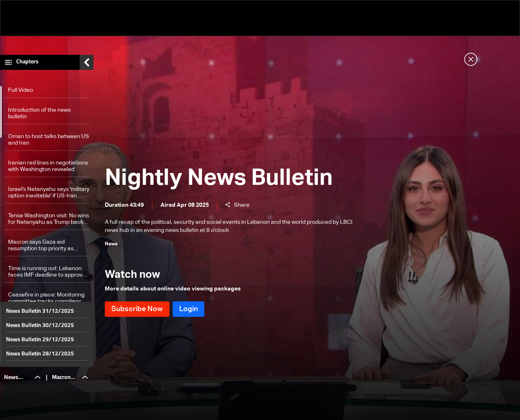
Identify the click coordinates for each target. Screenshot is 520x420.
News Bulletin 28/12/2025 (40, 353)
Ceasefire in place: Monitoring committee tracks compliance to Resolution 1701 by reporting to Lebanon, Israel (48, 298)
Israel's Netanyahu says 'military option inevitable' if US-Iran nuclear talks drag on (49, 193)
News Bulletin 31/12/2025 (40, 311)
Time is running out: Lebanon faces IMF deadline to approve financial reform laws (47, 272)
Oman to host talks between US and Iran (49, 140)
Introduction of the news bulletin (39, 113)
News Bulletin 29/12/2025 (40, 339)
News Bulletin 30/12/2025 (40, 325)
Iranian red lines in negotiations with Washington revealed (48, 166)
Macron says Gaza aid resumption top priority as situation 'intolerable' (41, 246)
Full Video (21, 90)
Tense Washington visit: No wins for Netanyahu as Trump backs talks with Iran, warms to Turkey (49, 219)
